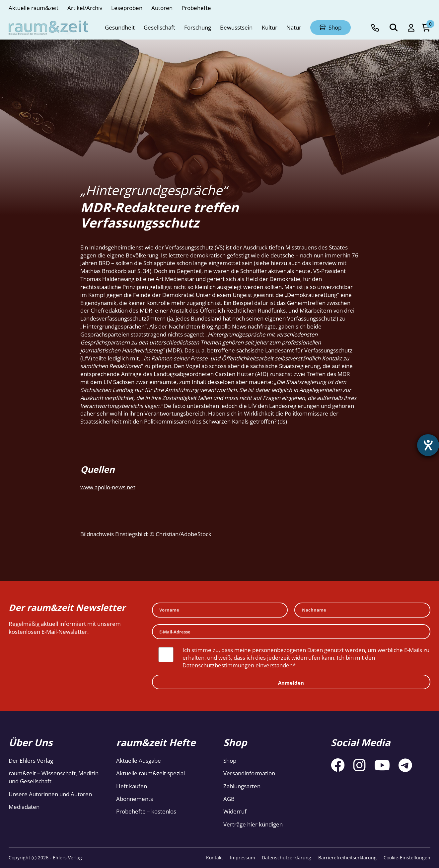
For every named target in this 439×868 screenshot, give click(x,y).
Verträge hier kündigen (253, 824)
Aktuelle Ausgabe (139, 761)
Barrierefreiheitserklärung (347, 858)
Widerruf (235, 811)
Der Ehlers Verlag (31, 761)
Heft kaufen (132, 786)
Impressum (243, 858)
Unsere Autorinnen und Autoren (50, 794)
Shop (230, 761)
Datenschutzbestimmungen (218, 665)
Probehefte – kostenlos (146, 811)
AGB (229, 799)
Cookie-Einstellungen (407, 858)
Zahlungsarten (242, 786)
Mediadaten (24, 807)
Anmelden (291, 683)
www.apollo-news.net (108, 487)
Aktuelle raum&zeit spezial (150, 773)
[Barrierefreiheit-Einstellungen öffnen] (428, 445)
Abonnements (135, 799)
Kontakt (215, 858)
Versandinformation (249, 773)
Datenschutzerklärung (287, 858)
